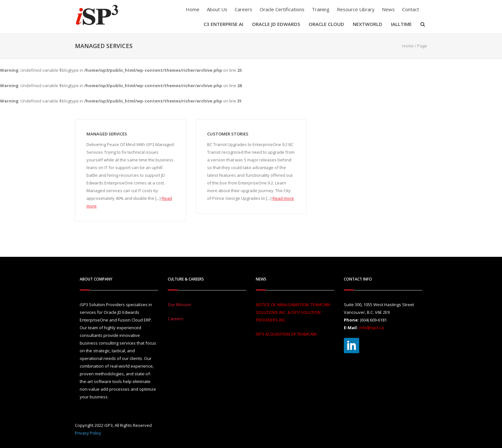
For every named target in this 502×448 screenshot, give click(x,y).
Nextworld (368, 24)
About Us (217, 9)
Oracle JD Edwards (276, 24)
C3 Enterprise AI (223, 24)
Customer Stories (228, 134)
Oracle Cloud (326, 24)
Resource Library (356, 9)
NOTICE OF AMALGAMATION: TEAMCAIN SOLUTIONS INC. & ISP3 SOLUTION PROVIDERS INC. (293, 312)
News (388, 9)
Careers (243, 9)
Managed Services (107, 134)
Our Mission (179, 305)
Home (193, 9)
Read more (283, 198)
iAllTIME (401, 24)
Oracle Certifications (282, 9)
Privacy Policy (88, 433)
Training (321, 9)
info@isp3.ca (371, 328)
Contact (411, 9)
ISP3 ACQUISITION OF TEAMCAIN (286, 334)
